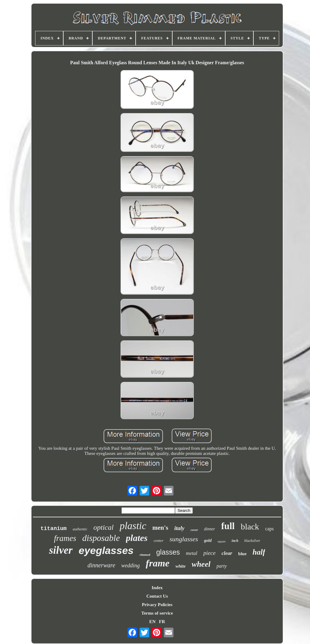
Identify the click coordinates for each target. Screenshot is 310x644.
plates (137, 538)
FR (162, 622)
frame (158, 563)
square (222, 541)
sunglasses (184, 539)
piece (209, 553)
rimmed (145, 555)
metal (192, 553)
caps (269, 529)
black (250, 527)
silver (61, 550)
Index (157, 588)
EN (152, 622)
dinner (210, 529)
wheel (201, 564)
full (228, 526)
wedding (131, 566)
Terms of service (157, 613)
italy (180, 528)
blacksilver (252, 541)
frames (65, 538)
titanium (54, 529)
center (158, 541)
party (222, 566)
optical (104, 527)
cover (194, 530)
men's (160, 528)
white (181, 566)
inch (235, 541)
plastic (133, 526)
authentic (80, 529)
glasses (168, 552)
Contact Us (157, 596)
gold (208, 541)
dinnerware (101, 565)
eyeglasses (106, 550)
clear (227, 553)
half (259, 552)
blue (242, 554)
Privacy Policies (157, 605)
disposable (101, 538)
